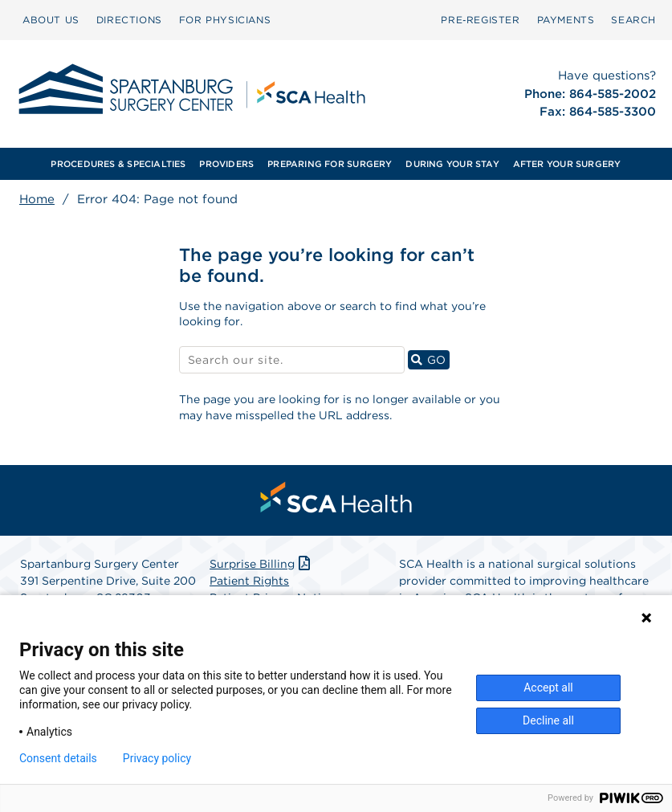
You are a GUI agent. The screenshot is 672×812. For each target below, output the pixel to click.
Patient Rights (249, 581)
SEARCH (633, 20)
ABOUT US (51, 20)
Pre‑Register (480, 20)
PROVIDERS (226, 164)
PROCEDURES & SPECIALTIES (118, 164)
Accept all (548, 688)
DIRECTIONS (129, 20)
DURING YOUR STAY (452, 164)
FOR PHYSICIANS (225, 20)
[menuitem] (51, 20)
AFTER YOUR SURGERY (567, 164)
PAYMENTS (566, 20)
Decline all (548, 720)
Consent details (58, 758)
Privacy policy (157, 758)
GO (430, 359)
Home (37, 199)
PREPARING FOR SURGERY (330, 164)
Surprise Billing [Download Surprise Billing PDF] (261, 564)
